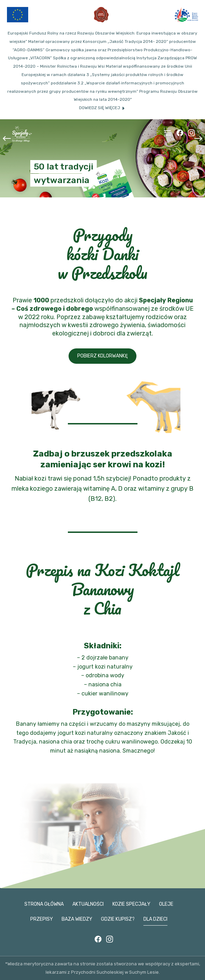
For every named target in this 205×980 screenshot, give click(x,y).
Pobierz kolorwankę (102, 356)
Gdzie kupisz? (118, 919)
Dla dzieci (155, 919)
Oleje (166, 904)
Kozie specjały (131, 904)
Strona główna (44, 904)
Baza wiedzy (77, 919)
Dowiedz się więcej (100, 108)
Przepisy (42, 919)
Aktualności (88, 904)
